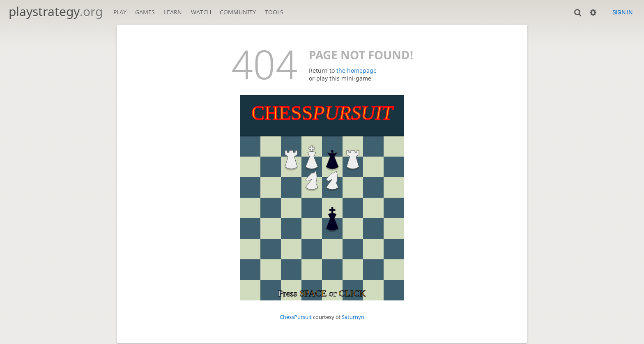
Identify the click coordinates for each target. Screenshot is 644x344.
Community (238, 12)
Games (145, 12)
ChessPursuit (296, 317)
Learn (173, 12)
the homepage (356, 70)
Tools (274, 12)
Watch (201, 12)
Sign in (622, 12)
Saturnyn (353, 317)
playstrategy (56, 11)
